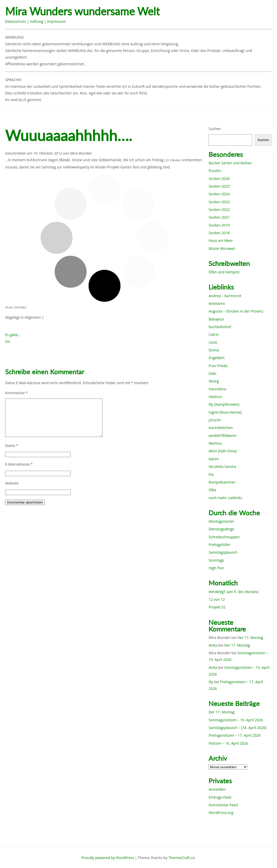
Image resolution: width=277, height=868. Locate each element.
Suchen (215, 129)
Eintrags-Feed (220, 797)
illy (211, 682)
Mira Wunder (81, 153)
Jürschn (215, 420)
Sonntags (216, 560)
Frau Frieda (218, 366)
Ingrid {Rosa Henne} (225, 412)
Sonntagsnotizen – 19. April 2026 (236, 720)
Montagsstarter (221, 521)
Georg (214, 381)
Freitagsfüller (219, 545)
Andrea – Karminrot (225, 296)
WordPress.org (221, 813)
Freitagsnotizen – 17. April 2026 (234, 735)
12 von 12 (217, 599)
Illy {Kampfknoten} (224, 404)
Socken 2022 (219, 210)
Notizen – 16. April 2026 (228, 743)
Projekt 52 (217, 607)
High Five (216, 568)
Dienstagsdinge (221, 529)
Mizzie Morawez (222, 248)
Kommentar (16, 393)
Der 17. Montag (250, 637)
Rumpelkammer (222, 482)
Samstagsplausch (223, 552)
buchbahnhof (220, 327)
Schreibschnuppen (224, 537)
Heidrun (215, 397)
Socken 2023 (219, 202)
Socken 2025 (219, 186)
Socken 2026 (219, 179)
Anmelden (217, 789)
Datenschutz (15, 21)
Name (12, 446)
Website (12, 483)
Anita (213, 645)
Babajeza (216, 319)
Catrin (213, 334)
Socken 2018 (219, 233)
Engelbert (217, 358)
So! (8, 341)
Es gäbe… (13, 335)
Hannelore (217, 389)
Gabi (212, 373)
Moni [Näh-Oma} (223, 451)
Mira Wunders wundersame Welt (82, 11)
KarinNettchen (221, 428)
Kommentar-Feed (223, 805)
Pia (211, 474)
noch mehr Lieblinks (225, 498)
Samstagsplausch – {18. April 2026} (238, 728)
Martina (215, 443)
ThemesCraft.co (181, 858)
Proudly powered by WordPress (108, 858)
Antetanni (217, 303)
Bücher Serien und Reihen (230, 163)
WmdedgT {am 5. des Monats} (234, 592)
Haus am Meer (221, 240)
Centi (213, 342)
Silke (212, 490)
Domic (214, 350)
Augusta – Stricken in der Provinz (236, 311)
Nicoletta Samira (222, 467)
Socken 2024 (219, 194)
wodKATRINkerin (222, 436)
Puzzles (215, 171)
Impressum (56, 21)
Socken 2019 (219, 225)
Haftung (36, 21)
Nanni (213, 459)
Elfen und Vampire (224, 272)
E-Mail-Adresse (19, 464)
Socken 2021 (219, 217)
